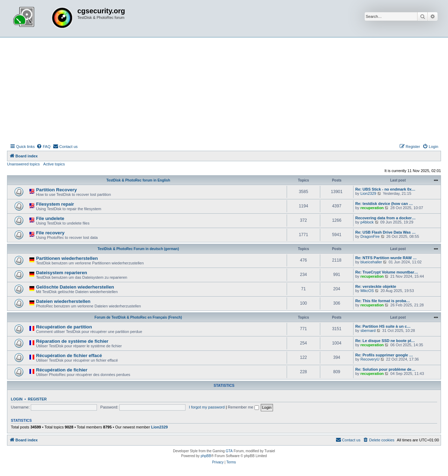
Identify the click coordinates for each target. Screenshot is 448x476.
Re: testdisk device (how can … (384, 204)
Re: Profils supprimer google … (384, 355)
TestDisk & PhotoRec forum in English (138, 180)
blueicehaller (371, 262)
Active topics (54, 164)
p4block (367, 222)
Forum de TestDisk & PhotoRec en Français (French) (138, 317)
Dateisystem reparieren (62, 273)
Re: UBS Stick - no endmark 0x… (385, 189)
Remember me (243, 407)
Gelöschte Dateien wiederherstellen (75, 287)
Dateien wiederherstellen (63, 301)
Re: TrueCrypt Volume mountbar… (387, 272)
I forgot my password (207, 407)
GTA (229, 451)
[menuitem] (43, 147)
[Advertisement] (224, 90)
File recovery (50, 233)
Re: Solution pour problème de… (385, 369)
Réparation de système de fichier (72, 341)
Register (37, 399)
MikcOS (367, 291)
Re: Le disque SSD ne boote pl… (385, 341)
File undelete (50, 218)
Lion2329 (368, 193)
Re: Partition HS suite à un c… (383, 326)
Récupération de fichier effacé (69, 356)
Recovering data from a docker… (385, 218)
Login (17, 399)
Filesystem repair (55, 204)
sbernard (368, 331)
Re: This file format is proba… (383, 301)
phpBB (206, 456)
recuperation (372, 208)
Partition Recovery (57, 190)
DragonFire (370, 236)
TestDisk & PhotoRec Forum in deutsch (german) (138, 249)
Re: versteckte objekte (376, 286)
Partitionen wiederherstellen (67, 258)
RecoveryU (370, 359)
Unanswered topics (23, 164)
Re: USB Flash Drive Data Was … (386, 232)
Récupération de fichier (62, 370)
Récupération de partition (64, 327)
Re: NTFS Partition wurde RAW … (386, 258)
